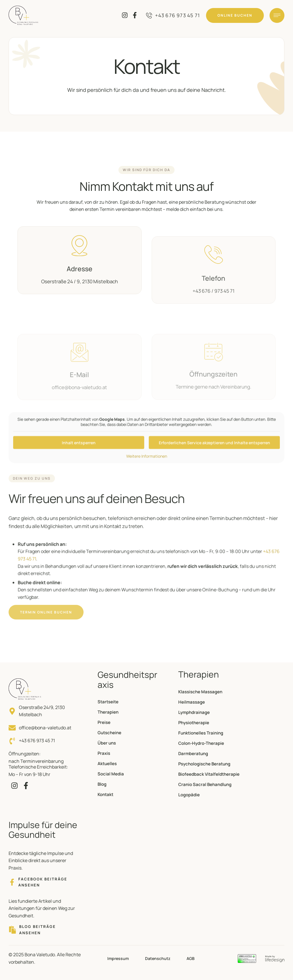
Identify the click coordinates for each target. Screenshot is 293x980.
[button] (173, 15)
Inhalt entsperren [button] (79, 464)
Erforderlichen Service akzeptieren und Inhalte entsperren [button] (214, 464)
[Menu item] (128, 702)
